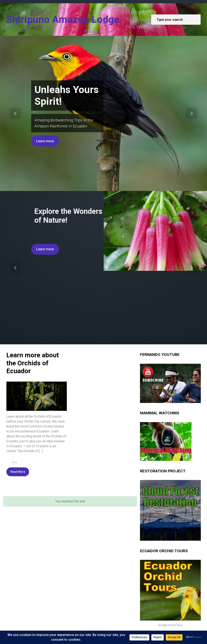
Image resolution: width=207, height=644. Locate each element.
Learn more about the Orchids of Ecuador (33, 333)
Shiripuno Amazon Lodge (63, 19)
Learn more (45, 141)
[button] (16, 113)
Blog (14, 432)
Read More (18, 441)
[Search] (176, 20)
